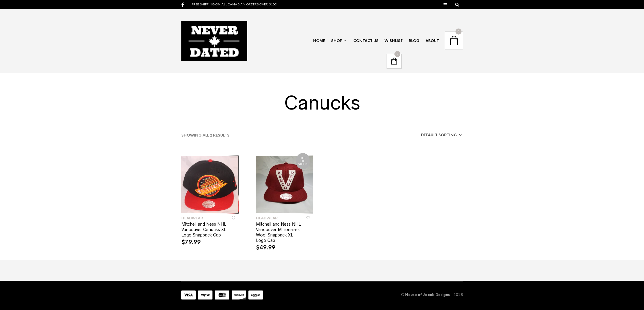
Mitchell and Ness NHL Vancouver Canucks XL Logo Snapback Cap (204, 230)
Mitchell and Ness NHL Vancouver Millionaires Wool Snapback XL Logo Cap (278, 232)
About (432, 41)
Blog (414, 41)
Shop (337, 41)
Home (319, 41)
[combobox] (427, 136)
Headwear (192, 218)
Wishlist (394, 41)
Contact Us (366, 41)
